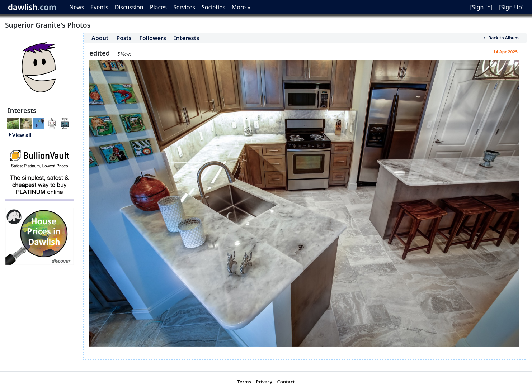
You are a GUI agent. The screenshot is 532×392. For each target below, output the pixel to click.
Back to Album (501, 38)
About (100, 38)
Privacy (264, 382)
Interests (187, 38)
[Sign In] (481, 7)
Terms (244, 382)
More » (241, 7)
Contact (286, 382)
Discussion (129, 7)
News (77, 7)
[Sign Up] (511, 7)
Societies (213, 7)
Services (184, 7)
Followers (153, 38)
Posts (124, 38)
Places (158, 7)
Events (99, 7)
